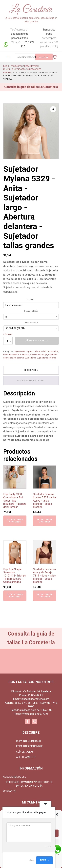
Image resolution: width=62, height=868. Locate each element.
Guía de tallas (25, 752)
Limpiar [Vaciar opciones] (9, 334)
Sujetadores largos (23, 352)
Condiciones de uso (15, 777)
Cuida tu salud (39, 352)
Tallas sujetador (31, 323)
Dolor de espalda (11, 355)
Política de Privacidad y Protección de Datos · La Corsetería (29, 784)
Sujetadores (19, 69)
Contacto (9, 791)
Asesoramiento (26, 757)
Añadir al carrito (37, 341)
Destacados (53, 352)
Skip (31, 860)
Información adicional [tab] (31, 381)
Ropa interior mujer (39, 355)
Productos (17, 66)
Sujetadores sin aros (46, 358)
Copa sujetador (31, 311)
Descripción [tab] (31, 370)
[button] (57, 814)
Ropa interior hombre (29, 746)
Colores (31, 299)
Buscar (44, 58)
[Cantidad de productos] (8, 341)
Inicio (6, 66)
